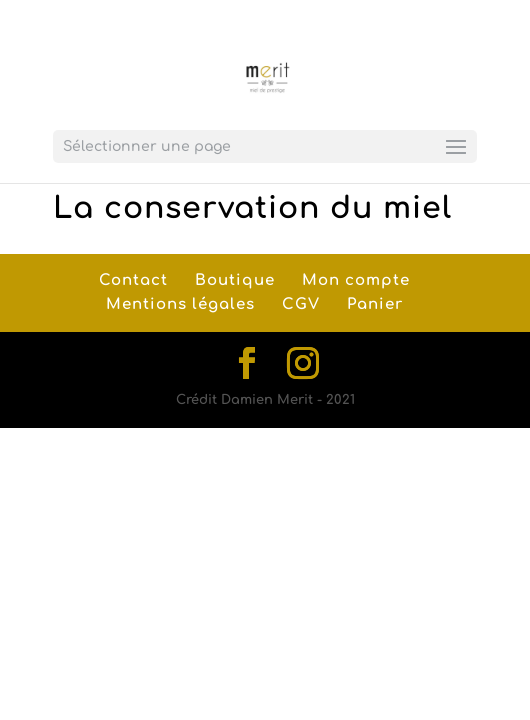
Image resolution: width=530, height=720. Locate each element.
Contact (133, 280)
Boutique (235, 280)
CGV (301, 304)
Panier (375, 304)
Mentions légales (180, 304)
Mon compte (356, 280)
